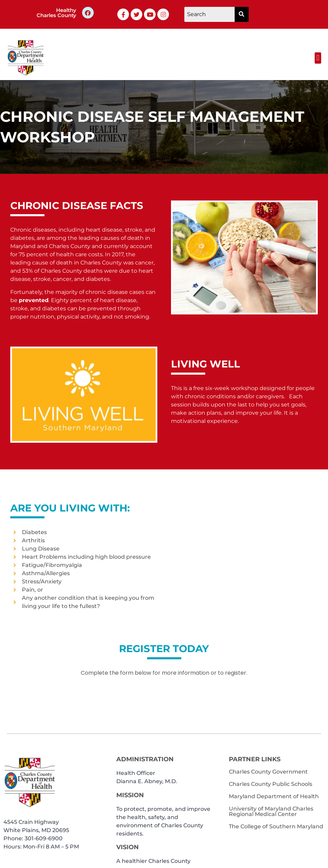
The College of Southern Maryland (276, 826)
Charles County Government (268, 772)
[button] (318, 58)
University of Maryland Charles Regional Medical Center (271, 811)
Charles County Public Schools (271, 784)
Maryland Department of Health (274, 796)
